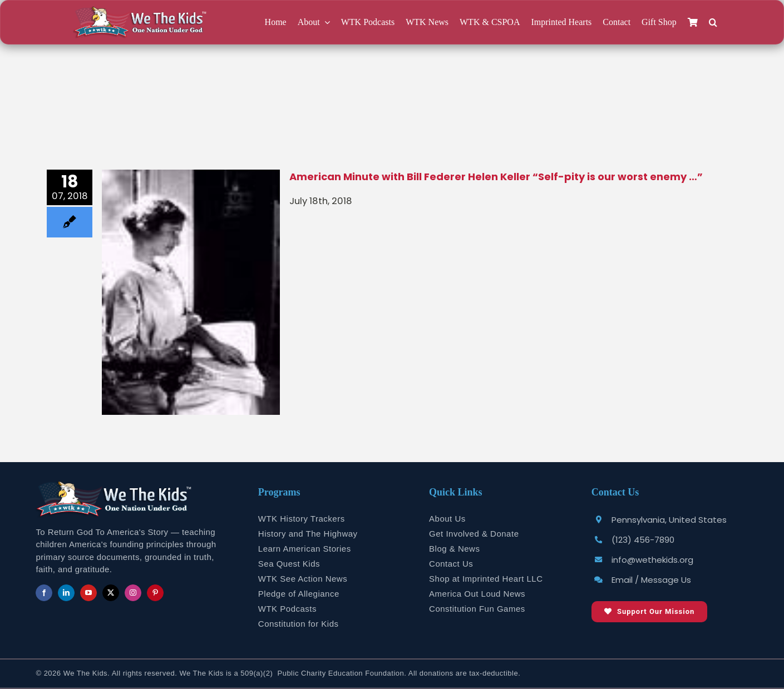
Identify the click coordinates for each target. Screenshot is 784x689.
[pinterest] (155, 593)
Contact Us (451, 564)
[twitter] (111, 593)
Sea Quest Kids (289, 564)
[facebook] (44, 593)
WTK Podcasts (287, 609)
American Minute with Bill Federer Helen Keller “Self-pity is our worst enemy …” (496, 177)
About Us (447, 519)
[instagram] (133, 593)
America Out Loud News (477, 594)
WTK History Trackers (302, 519)
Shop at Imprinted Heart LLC (486, 579)
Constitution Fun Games (477, 609)
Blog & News (454, 549)
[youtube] (88, 593)
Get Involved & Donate (474, 534)
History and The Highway (308, 534)
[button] (713, 23)
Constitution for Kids (299, 624)
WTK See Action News (303, 579)
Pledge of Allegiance (299, 594)
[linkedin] (66, 593)
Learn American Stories (305, 549)
